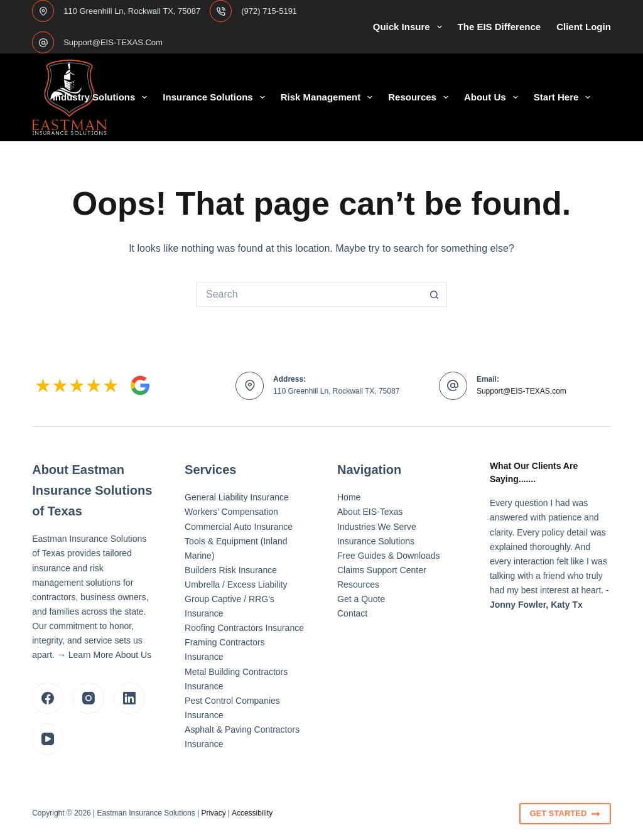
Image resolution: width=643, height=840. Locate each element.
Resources (421, 97)
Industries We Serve (377, 527)
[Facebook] (48, 698)
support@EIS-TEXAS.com (113, 42)
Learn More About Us (110, 655)
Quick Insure (410, 27)
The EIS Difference (500, 27)
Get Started (565, 814)
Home (349, 497)
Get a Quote (361, 599)
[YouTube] (48, 739)
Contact (352, 613)
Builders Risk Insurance (231, 570)
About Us (494, 97)
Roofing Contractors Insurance (244, 628)
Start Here (565, 97)
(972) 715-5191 (269, 11)
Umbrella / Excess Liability (236, 584)
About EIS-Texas (370, 512)
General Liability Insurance (237, 497)
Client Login (584, 27)
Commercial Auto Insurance (239, 527)
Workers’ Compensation (231, 512)
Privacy (213, 813)
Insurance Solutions (216, 97)
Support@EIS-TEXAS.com (521, 391)
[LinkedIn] (129, 698)
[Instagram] (89, 698)
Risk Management (329, 97)
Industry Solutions (103, 97)
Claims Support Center (382, 570)
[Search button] (435, 294)
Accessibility (252, 813)
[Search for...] (309, 294)
